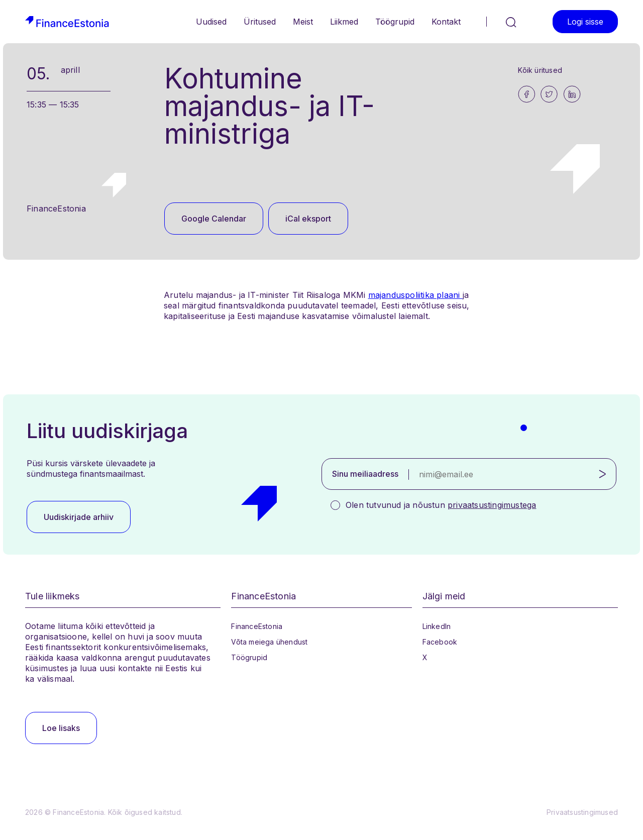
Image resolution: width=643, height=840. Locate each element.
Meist (303, 22)
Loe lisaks (61, 728)
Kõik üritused (540, 70)
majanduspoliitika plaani (415, 295)
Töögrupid (395, 22)
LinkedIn (437, 626)
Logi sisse (585, 22)
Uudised (211, 22)
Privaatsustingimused (582, 812)
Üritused (260, 22)
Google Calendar (214, 219)
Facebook (440, 642)
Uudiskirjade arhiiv (79, 517)
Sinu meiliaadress (365, 474)
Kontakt (446, 22)
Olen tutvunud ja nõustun (441, 505)
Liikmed (344, 22)
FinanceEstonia (257, 626)
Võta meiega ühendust (269, 642)
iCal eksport (308, 219)
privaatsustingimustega (492, 505)
